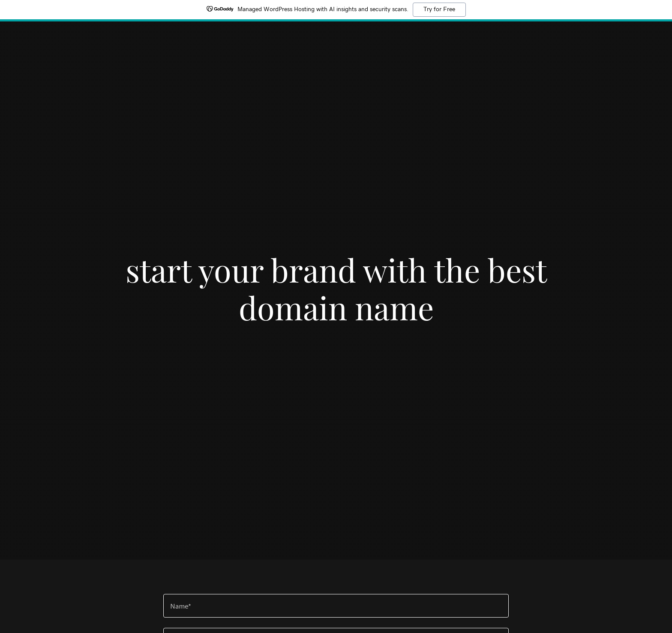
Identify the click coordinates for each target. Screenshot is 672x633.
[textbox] (336, 606)
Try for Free (439, 9)
